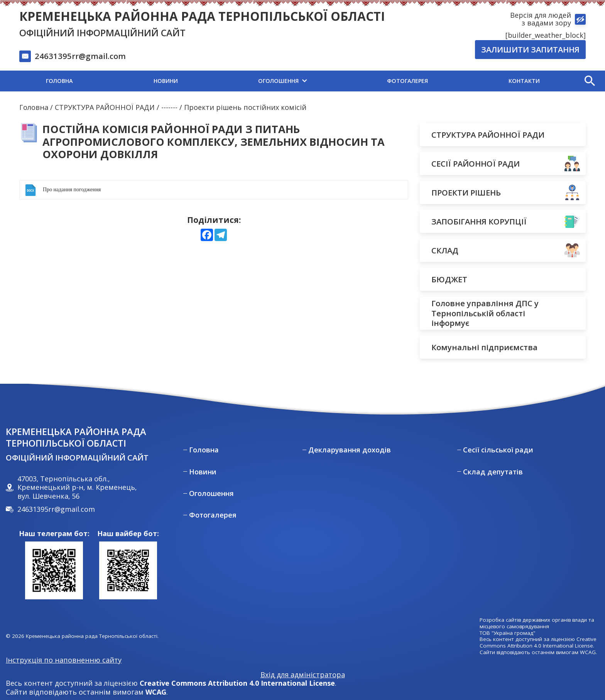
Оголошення (211, 493)
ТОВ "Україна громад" (507, 633)
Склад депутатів (493, 472)
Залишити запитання (530, 49)
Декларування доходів (350, 450)
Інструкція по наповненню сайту (64, 660)
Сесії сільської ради (498, 450)
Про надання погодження (72, 190)
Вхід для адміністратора (303, 675)
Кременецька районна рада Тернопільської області (202, 16)
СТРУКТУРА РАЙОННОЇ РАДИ (105, 107)
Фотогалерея (213, 515)
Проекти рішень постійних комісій (245, 107)
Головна (34, 107)
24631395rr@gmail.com (80, 56)
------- (169, 107)
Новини (203, 472)
